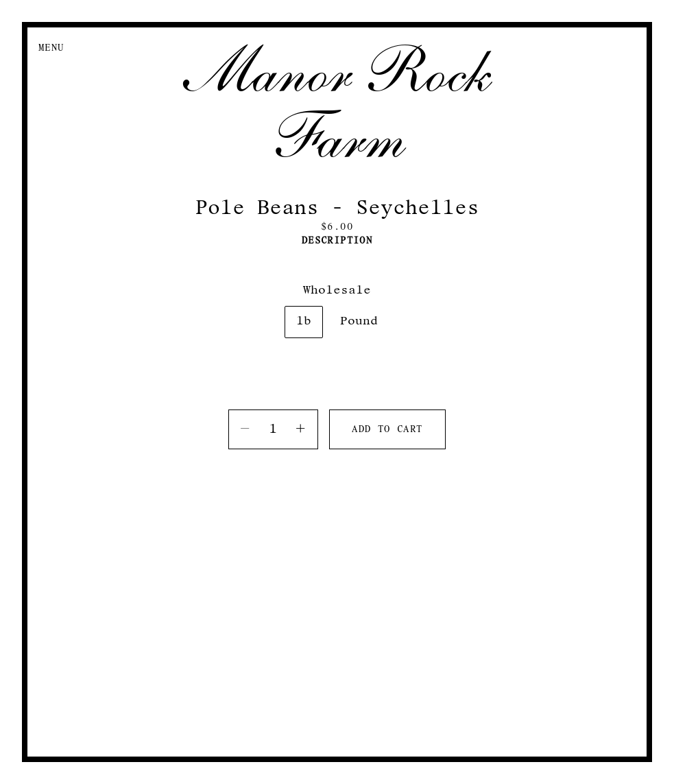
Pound (359, 322)
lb (304, 322)
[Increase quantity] (301, 429)
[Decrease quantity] (245, 429)
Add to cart (387, 430)
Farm (337, 137)
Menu (51, 48)
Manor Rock (337, 71)
